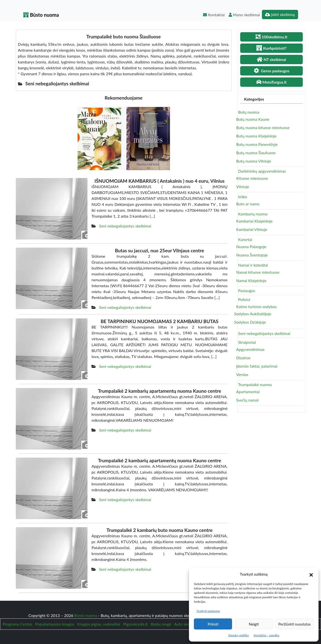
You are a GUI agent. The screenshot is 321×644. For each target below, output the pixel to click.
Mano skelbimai (244, 15)
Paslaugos (247, 291)
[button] (311, 574)
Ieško (243, 197)
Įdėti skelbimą (280, 14)
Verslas (242, 374)
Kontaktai (214, 15)
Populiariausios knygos (55, 624)
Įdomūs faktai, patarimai (257, 366)
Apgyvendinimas (250, 349)
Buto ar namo (248, 204)
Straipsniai (247, 342)
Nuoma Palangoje (251, 247)
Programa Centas (17, 624)
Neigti (254, 624)
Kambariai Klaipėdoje (254, 221)
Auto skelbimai (187, 624)
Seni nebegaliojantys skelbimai (125, 226)
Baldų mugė (161, 624)
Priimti (213, 624)
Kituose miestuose (252, 178)
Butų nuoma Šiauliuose (256, 153)
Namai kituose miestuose (258, 272)
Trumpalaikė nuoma (255, 384)
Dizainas (244, 358)
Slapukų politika (238, 635)
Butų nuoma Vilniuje (254, 161)
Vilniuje (243, 187)
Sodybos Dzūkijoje (250, 322)
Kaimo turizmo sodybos (257, 307)
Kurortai (245, 239)
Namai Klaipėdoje (251, 280)
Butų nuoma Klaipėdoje (256, 136)
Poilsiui (244, 299)
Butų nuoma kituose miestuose (263, 127)
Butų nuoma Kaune (253, 119)
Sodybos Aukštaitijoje (253, 314)
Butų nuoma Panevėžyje (257, 144)
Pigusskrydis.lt (135, 624)
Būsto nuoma (41, 15)
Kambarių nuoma (253, 214)
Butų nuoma (249, 112)
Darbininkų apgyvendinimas (262, 171)
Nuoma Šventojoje (252, 255)
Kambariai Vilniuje (252, 229)
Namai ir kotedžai (253, 265)
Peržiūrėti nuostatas (295, 624)
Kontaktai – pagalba (267, 635)
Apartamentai (248, 392)
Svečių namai (247, 400)
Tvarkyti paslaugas (208, 611)
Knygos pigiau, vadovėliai (99, 624)
